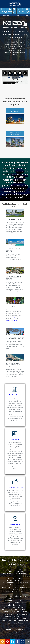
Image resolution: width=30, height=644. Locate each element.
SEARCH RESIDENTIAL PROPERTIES (15, 133)
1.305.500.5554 (7, 15)
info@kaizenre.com (22, 15)
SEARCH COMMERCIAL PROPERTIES (15, 111)
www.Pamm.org (11, 317)
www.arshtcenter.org (12, 320)
